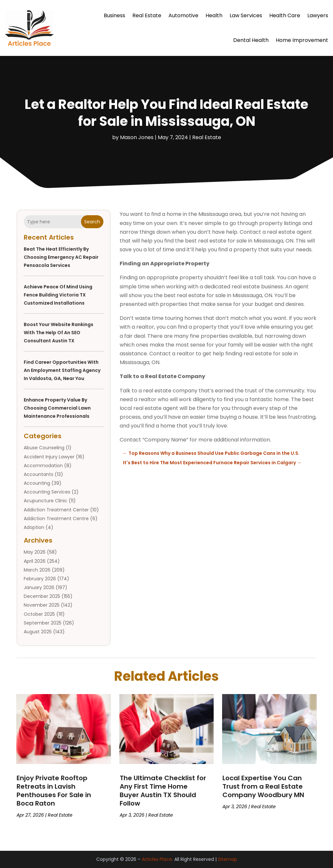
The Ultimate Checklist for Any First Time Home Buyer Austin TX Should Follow (163, 791)
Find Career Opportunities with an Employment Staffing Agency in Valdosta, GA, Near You (62, 370)
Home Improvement (302, 40)
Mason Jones (137, 137)
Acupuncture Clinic (46, 501)
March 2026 (37, 570)
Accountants (39, 474)
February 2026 (40, 579)
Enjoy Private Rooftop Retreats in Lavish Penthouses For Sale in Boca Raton (54, 791)
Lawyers (318, 15)
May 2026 (35, 552)
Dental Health (251, 40)
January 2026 (39, 587)
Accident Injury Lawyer (49, 457)
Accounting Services (47, 492)
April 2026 (35, 561)
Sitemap (227, 859)
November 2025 (42, 605)
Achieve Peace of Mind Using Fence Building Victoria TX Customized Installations (58, 295)
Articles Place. (157, 859)
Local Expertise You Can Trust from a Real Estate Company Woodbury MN (263, 786)
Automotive (183, 15)
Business (114, 15)
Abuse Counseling (44, 448)
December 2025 (42, 596)
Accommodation (43, 466)
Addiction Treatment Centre (56, 519)
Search (92, 222)
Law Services (246, 15)
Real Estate (147, 15)
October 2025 (39, 614)
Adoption (34, 527)
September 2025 (43, 623)
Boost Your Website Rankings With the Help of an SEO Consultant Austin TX (59, 333)
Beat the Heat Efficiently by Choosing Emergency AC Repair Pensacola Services (61, 257)
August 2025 (38, 632)
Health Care (285, 15)
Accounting (37, 483)
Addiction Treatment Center (56, 510)
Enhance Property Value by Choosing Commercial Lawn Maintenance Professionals (57, 408)
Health (214, 15)
